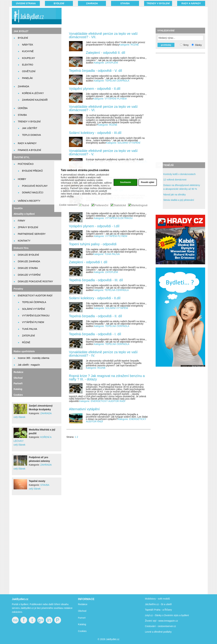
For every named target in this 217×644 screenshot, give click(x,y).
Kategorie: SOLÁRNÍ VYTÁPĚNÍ (123, 143)
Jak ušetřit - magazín (29, 365)
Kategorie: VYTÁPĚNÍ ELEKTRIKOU (113, 218)
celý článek (19, 417)
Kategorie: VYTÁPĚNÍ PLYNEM (110, 99)
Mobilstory (150, 599)
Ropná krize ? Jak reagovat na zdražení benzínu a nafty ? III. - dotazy (107, 378)
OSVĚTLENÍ (29, 71)
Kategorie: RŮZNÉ (129, 45)
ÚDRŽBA (23, 108)
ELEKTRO (28, 65)
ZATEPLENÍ (28, 336)
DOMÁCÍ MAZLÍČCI (33, 192)
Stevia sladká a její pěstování (179, 200)
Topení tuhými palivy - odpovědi (93, 244)
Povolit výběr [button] (148, 182)
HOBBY (22, 179)
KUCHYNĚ (28, 51)
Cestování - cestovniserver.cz (160, 626)
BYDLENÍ (59, 3)
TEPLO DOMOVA (31, 135)
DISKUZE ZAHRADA (29, 261)
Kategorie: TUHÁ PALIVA (106, 254)
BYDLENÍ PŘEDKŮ (32, 171)
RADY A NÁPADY (191, 3)
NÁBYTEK (28, 45)
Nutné (86, 205)
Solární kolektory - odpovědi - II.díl (95, 298)
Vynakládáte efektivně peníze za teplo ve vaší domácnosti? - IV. (103, 354)
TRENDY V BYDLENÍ (158, 3)
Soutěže (18, 208)
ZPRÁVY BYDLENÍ (28, 227)
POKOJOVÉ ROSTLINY (35, 186)
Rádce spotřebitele (24, 351)
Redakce (18, 372)
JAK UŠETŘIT (30, 128)
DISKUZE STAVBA (28, 268)
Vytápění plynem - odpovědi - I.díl (94, 226)
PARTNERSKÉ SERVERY (32, 234)
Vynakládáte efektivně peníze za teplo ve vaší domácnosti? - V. (103, 152)
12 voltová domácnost (175, 180)
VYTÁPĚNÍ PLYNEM (33, 322)
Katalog (18, 389)
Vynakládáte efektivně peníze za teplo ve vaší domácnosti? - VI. (103, 108)
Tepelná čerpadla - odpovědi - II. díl (95, 316)
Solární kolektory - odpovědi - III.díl (95, 133)
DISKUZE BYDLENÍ (28, 255)
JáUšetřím (150, 604)
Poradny (18, 289)
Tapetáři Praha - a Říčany (158, 610)
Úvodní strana (26, 3)
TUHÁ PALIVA (30, 329)
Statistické (120, 205)
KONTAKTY (24, 241)
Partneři (18, 383)
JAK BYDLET (21, 31)
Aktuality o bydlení (24, 214)
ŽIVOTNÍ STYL (22, 157)
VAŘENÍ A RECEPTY (29, 201)
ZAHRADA (92, 3)
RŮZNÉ (26, 342)
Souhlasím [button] (125, 182)
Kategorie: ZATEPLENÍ (106, 63)
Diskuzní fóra (21, 248)
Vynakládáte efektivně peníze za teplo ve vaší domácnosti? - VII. (103, 35)
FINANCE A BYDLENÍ (29, 150)
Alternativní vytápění (84, 409)
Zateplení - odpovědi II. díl (106, 53)
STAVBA (125, 3)
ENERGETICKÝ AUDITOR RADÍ (35, 296)
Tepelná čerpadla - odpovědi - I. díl (95, 334)
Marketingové (139, 205)
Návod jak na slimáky (174, 195)
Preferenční (101, 205)
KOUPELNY (28, 58)
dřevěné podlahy (163, 632)
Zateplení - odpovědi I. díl (88, 262)
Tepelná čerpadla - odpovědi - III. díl (96, 280)
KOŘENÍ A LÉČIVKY (33, 93)
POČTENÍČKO (26, 164)
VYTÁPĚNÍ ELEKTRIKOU (36, 316)
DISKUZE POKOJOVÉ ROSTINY (35, 281)
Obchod (18, 378)
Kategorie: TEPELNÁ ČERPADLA (112, 81)
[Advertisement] (129, 16)
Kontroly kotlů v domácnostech (179, 174)
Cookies (18, 395)
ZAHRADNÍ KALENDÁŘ (35, 100)
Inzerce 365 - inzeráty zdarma (33, 358)
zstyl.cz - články (153, 615)
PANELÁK (27, 78)
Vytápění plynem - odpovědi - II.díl (95, 89)
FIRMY (22, 221)
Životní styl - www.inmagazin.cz (161, 621)
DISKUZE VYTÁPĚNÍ (29, 275)
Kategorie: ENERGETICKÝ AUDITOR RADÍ (102, 401)
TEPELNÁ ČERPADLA (34, 302)
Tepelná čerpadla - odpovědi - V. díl (96, 71)
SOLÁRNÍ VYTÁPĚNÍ (33, 309)
